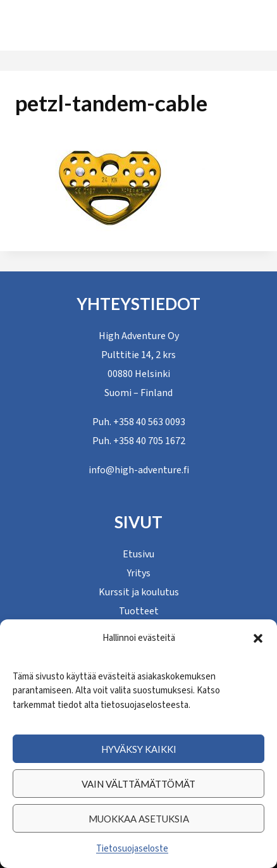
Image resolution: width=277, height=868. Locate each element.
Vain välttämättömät (138, 784)
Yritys (139, 573)
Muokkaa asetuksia (139, 819)
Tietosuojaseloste (132, 849)
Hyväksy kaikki (139, 749)
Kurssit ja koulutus (139, 592)
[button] (258, 638)
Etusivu (138, 554)
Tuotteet (139, 611)
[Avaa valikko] (231, 25)
